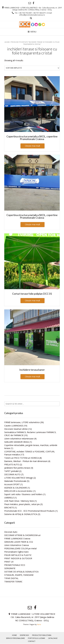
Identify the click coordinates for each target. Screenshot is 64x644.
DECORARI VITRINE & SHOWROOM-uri (22, 535)
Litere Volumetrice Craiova (17, 545)
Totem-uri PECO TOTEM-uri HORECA (22, 458)
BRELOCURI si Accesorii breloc (18, 491)
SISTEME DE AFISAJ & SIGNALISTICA (21, 572)
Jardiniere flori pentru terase (17, 468)
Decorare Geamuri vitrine (16, 429)
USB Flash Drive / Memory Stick (19, 501)
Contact (32, 641)
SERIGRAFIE (10, 568)
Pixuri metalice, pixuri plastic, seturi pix (22, 504)
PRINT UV (9, 562)
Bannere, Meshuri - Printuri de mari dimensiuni (26, 461)
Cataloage (53, 638)
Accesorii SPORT (12, 484)
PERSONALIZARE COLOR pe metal (20, 548)
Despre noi (24, 635)
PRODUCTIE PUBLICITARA (42, 635)
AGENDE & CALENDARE (16, 488)
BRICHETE (9, 508)
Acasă (7, 42)
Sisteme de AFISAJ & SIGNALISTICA (21, 514)
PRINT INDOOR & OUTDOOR (18, 558)
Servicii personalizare (15, 638)
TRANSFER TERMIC (13, 582)
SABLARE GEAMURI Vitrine (17, 442)
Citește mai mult (33, 146)
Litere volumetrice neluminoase (19, 439)
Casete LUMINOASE (14, 426)
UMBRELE (9, 498)
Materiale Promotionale (15, 481)
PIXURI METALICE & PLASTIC (18, 555)
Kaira (39, 624)
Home (14, 635)
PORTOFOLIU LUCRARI (36, 638)
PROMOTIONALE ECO (15, 565)
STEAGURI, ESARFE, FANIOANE (19, 575)
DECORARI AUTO (12, 474)
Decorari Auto (11, 532)
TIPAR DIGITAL (11, 578)
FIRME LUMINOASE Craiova (17, 539)
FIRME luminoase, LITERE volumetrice (22, 422)
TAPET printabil (11, 471)
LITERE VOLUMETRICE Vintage (19, 478)
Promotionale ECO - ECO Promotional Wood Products (29, 511)
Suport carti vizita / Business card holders (23, 494)
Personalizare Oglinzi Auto (16, 552)
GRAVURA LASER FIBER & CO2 (19, 542)
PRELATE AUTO (12, 464)
